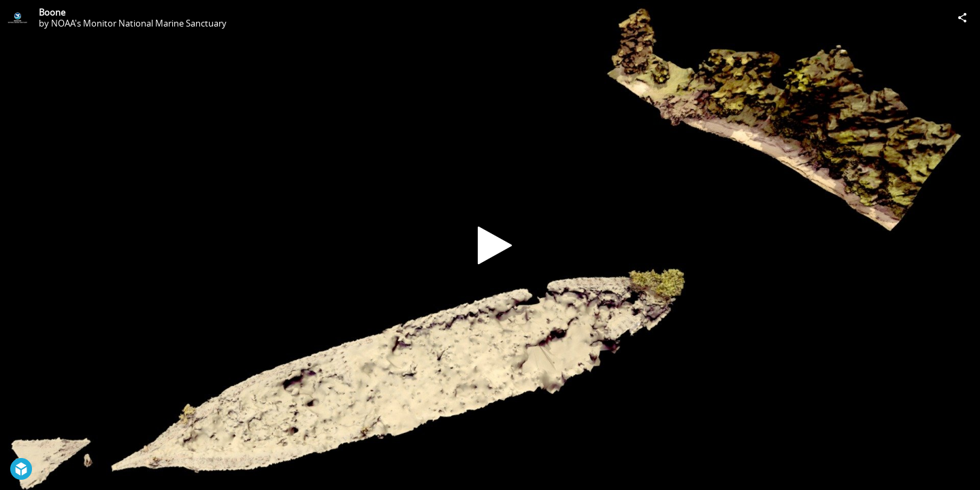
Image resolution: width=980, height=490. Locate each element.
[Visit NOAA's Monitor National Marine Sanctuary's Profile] (18, 18)
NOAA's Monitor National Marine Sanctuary (139, 23)
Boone (52, 12)
